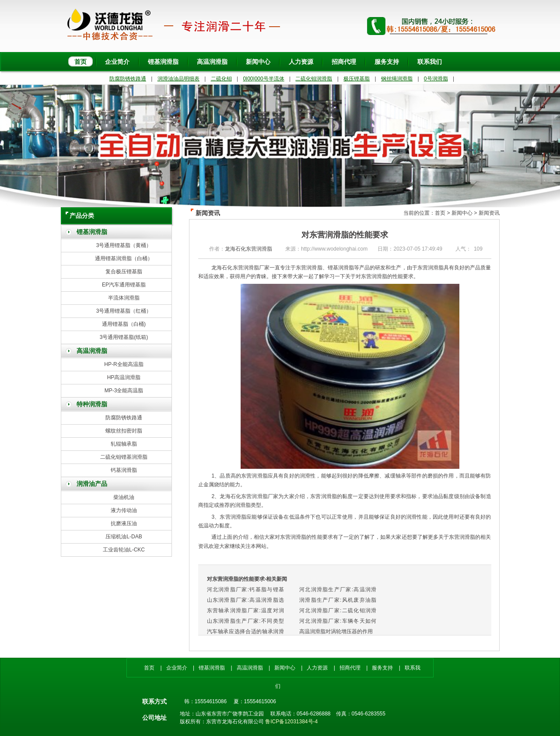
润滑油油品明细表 (178, 79)
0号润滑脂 (436, 79)
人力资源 (301, 62)
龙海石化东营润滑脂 (248, 249)
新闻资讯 (489, 213)
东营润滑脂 (374, 276)
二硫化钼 (221, 79)
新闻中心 (258, 62)
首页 (80, 62)
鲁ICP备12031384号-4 (291, 722)
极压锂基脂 (357, 79)
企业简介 (117, 62)
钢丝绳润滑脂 (397, 79)
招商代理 (344, 62)
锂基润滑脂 (163, 62)
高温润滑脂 (212, 62)
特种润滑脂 (92, 404)
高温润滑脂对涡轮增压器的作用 (336, 631)
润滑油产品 (92, 484)
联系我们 (430, 62)
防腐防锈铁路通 (128, 79)
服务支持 (387, 62)
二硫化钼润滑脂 (314, 79)
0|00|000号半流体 (263, 79)
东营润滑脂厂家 (260, 496)
